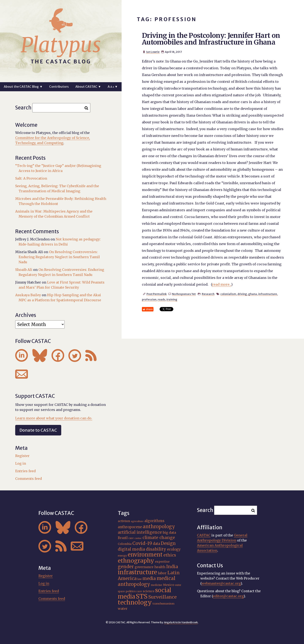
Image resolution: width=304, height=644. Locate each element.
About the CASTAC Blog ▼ (23, 87)
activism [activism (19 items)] (124, 521)
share (149, 309)
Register (22, 456)
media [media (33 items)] (149, 578)
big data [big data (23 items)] (169, 532)
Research (208, 294)
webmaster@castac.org (221, 583)
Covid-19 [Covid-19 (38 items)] (142, 543)
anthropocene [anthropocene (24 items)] (130, 527)
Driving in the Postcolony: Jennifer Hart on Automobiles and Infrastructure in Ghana (211, 39)
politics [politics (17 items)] (131, 591)
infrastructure (268, 294)
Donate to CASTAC (38, 430)
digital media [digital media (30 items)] (131, 549)
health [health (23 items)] (160, 567)
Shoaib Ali (24, 270)
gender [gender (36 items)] (126, 567)
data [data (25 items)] (156, 544)
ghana (253, 294)
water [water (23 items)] (123, 609)
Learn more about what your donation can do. (54, 418)
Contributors (59, 87)
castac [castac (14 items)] (138, 538)
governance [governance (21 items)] (144, 567)
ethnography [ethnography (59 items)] (136, 561)
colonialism (228, 294)
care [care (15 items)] (131, 538)
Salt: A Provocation (31, 178)
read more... (222, 284)
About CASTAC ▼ (88, 87)
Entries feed (25, 471)
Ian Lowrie (153, 52)
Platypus (61, 45)
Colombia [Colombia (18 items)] (125, 544)
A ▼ (113, 87)
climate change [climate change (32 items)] (159, 538)
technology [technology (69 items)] (135, 602)
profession (149, 299)
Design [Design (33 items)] (168, 543)
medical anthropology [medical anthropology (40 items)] (147, 581)
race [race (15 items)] (139, 591)
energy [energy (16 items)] (122, 556)
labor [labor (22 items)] (162, 573)
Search (23, 108)
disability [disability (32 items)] (156, 549)
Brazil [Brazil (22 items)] (123, 538)
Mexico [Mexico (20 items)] (169, 585)
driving (242, 294)
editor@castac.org (228, 596)
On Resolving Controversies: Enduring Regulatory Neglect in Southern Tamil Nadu (59, 257)
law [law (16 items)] (140, 579)
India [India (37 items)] (172, 567)
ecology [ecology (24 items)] (174, 549)
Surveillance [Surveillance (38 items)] (163, 597)
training (172, 299)
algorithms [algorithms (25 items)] (154, 521)
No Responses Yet (184, 294)
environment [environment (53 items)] (145, 555)
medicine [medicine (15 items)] (157, 585)
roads (161, 299)
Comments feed (28, 479)
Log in (21, 463)
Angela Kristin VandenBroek (181, 622)
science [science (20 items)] (149, 591)
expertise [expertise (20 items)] (162, 562)
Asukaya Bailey (28, 295)
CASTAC (204, 535)
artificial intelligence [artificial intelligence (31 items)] (140, 532)
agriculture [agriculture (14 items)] (137, 521)
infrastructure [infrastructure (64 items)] (137, 572)
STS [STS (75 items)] (142, 596)
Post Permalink (157, 294)
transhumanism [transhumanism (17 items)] (164, 603)
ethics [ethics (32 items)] (170, 555)
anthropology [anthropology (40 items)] (159, 527)
